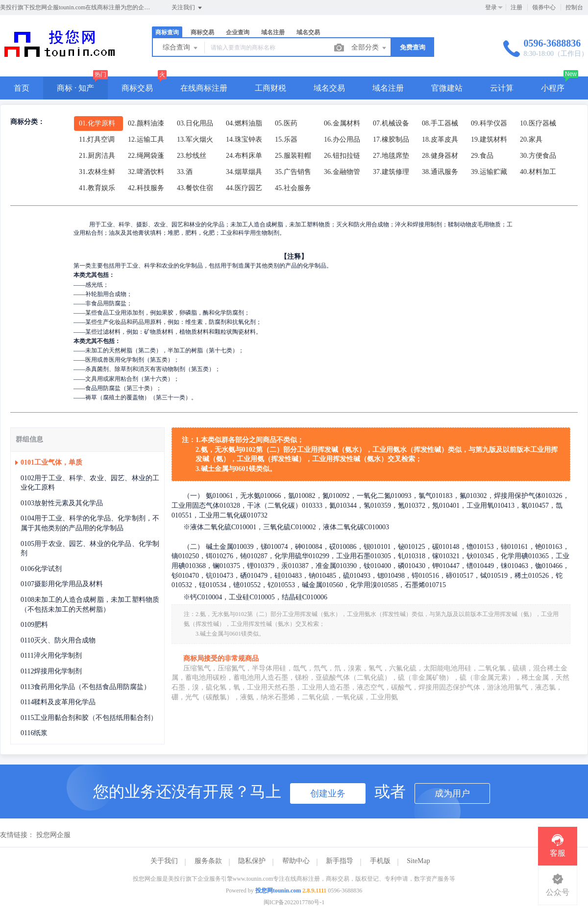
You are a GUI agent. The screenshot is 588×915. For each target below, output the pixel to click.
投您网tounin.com (278, 890)
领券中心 (544, 7)
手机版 (380, 861)
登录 (491, 7)
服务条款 (208, 861)
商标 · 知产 (75, 88)
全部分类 (369, 48)
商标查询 (167, 32)
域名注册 (273, 32)
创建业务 (328, 793)
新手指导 (340, 861)
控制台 (574, 7)
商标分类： (27, 122)
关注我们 (187, 8)
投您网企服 (53, 835)
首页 (22, 88)
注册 (516, 7)
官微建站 (447, 88)
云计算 (502, 88)
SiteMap (418, 861)
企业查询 (238, 32)
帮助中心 (296, 861)
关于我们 (164, 861)
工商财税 (270, 88)
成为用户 (452, 793)
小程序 (553, 88)
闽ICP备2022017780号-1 (294, 902)
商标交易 (202, 32)
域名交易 (308, 32)
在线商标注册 (204, 88)
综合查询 (181, 48)
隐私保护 (252, 861)
